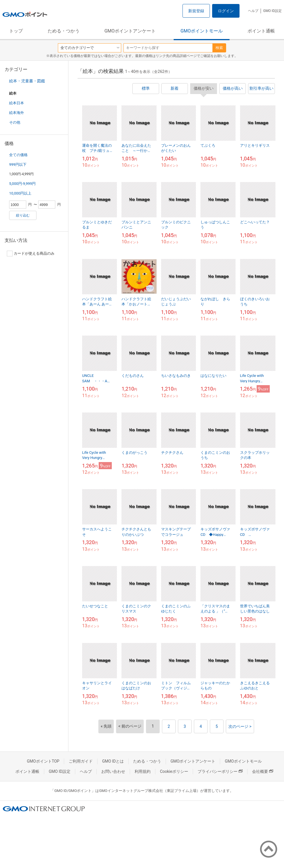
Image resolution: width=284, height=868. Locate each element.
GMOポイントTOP (43, 761)
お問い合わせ (113, 771)
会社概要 (263, 771)
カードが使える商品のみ (31, 254)
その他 (15, 122)
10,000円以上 (20, 193)
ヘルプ (253, 11)
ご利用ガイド (81, 761)
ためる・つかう (64, 31)
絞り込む (23, 215)
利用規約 (143, 771)
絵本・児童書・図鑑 (27, 81)
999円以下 (18, 165)
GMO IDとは (113, 761)
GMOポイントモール (202, 31)
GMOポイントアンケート (130, 31)
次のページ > (240, 726)
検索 (219, 48)
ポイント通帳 (261, 31)
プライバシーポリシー (220, 771)
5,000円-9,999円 (22, 184)
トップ (16, 31)
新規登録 (196, 11)
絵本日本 (17, 103)
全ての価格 (18, 155)
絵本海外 (17, 113)
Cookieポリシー (174, 771)
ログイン (226, 11)
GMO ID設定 (272, 11)
